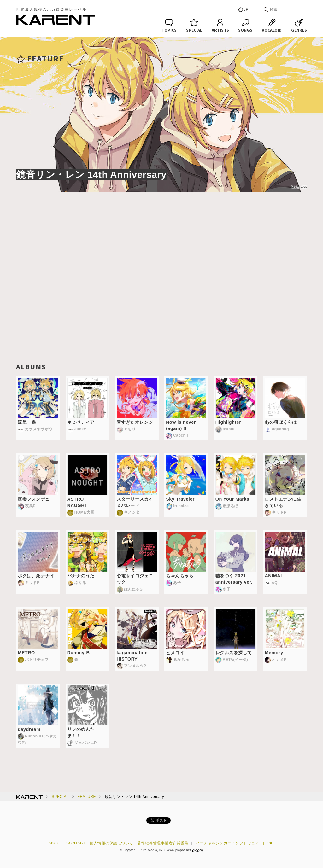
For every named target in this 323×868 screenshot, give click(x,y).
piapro (269, 843)
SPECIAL (60, 797)
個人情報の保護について (111, 843)
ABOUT (55, 843)
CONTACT (76, 843)
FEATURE (87, 797)
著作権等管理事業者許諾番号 (163, 843)
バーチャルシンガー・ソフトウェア (227, 843)
